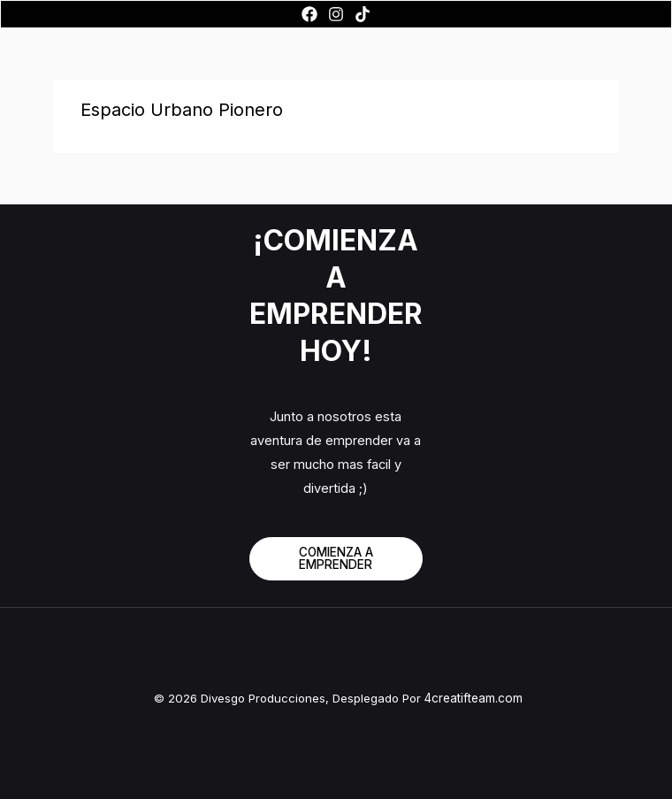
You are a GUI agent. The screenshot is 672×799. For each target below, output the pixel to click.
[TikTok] (363, 14)
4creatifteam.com (473, 698)
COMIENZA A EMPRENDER (336, 558)
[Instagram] (336, 14)
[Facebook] (309, 14)
